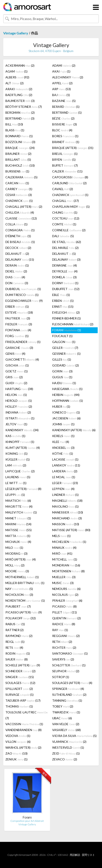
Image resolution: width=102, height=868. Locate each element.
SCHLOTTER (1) (69, 665)
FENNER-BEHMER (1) (66, 318)
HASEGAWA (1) (67, 389)
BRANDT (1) (66, 142)
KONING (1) (16, 453)
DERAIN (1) (17, 265)
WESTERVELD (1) (68, 747)
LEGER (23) (65, 483)
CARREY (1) (19, 189)
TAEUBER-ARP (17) (23, 700)
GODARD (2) (66, 365)
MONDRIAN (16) (66, 565)
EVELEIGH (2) (66, 312)
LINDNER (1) (65, 495)
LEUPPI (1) (15, 495)
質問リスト (88, 855)
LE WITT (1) (16, 483)
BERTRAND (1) (67, 112)
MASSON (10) (66, 524)
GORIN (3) (62, 371)
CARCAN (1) (17, 183)
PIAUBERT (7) (18, 606)
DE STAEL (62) (67, 242)
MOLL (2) (15, 565)
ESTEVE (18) (19, 312)
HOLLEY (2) (19, 406)
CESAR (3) (19, 195)
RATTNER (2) (15, 630)
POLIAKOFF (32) (21, 618)
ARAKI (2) (19, 89)
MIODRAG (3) (16, 553)
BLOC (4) (62, 130)
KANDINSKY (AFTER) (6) (74, 430)
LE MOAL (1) (64, 477)
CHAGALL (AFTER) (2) (24, 207)
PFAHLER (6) (67, 600)
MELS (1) (61, 536)
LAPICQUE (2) (20, 471)
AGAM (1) (16, 71)
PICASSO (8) (64, 606)
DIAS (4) (15, 277)
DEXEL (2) (16, 271)
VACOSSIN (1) (24, 724)
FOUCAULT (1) (62, 336)
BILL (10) (14, 124)
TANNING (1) (67, 700)
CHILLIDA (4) (20, 212)
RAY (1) (60, 630)
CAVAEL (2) (63, 189)
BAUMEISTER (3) (20, 101)
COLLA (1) (16, 224)
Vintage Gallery (16, 33)
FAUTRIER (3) (18, 318)
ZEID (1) (66, 753)
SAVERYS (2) (63, 659)
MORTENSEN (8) (68, 571)
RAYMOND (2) (19, 636)
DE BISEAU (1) (20, 242)
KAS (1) (15, 436)
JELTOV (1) (16, 424)
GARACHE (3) (19, 348)
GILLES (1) (62, 359)
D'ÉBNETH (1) (18, 236)
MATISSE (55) (19, 530)
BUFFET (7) (65, 165)
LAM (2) (16, 465)
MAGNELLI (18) (67, 501)
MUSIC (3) (63, 583)
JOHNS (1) (63, 424)
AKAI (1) (61, 71)
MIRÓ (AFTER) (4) (21, 559)
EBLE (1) (61, 295)
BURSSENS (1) (17, 171)
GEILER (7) (65, 348)
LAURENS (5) (18, 477)
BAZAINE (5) (64, 101)
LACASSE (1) (65, 459)
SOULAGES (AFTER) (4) (72, 683)
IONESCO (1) (66, 412)
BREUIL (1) (65, 154)
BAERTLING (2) (19, 95)
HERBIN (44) (66, 395)
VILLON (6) (18, 742)
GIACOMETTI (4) (22, 359)
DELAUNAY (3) (66, 259)
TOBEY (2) (63, 706)
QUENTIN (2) (66, 618)
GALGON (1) (64, 342)
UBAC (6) (62, 718)
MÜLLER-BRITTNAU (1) (25, 583)
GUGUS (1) (62, 377)
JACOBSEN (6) (66, 418)
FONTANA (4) (18, 330)
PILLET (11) (65, 612)
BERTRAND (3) (20, 118)
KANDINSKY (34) (22, 430)
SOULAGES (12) (20, 683)
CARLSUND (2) (69, 183)
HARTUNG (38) (19, 389)
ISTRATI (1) (20, 418)
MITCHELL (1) (65, 559)
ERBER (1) (17, 307)
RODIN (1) (18, 653)
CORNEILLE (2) (69, 230)
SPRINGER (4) (68, 689)
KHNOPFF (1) (20, 442)
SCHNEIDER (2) (20, 671)
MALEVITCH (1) (21, 512)
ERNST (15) (63, 307)
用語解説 (75, 855)
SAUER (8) (17, 659)
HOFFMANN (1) (68, 401)
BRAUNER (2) (18, 154)
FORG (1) (17, 336)
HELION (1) (16, 395)
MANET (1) (18, 518)
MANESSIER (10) (68, 512)
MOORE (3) (17, 571)
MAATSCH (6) (18, 501)
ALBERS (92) (17, 77)
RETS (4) (14, 648)
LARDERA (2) (65, 471)
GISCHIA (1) (17, 365)
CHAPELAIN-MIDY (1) (71, 207)
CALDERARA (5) (21, 177)
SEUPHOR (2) (66, 671)
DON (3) (17, 283)
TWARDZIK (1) (66, 712)
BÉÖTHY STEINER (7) (24, 107)
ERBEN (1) (63, 301)
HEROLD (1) (19, 401)
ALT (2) (15, 83)
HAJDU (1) (64, 383)
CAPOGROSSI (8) (70, 177)
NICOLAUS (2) (65, 595)
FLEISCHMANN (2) (73, 324)
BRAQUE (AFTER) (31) (73, 148)
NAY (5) (19, 589)
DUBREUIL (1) (23, 289)
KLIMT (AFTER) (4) (23, 448)
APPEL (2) (62, 83)
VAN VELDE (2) (66, 724)
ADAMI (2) (64, 65)
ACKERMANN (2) (20, 65)
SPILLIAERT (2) (19, 689)
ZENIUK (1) (16, 759)
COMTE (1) (64, 224)
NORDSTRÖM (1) (25, 600)
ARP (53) (62, 89)
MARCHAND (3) (67, 518)
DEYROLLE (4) (65, 271)
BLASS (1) (15, 130)
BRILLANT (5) (18, 160)
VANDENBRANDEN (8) (23, 730)
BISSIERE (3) (65, 124)
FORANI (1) (67, 330)
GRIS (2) (14, 377)
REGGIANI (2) (66, 636)
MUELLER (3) (64, 577)
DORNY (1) (65, 283)
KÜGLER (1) (18, 459)
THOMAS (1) (19, 706)
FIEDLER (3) (19, 324)
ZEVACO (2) (65, 759)
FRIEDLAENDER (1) (23, 342)
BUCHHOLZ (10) (20, 165)
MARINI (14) (18, 524)
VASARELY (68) (66, 730)
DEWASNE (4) (65, 265)
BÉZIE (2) (63, 118)
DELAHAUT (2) (17, 254)
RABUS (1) (15, 624)
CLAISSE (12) (21, 218)
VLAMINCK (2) (69, 742)
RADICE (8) (64, 624)
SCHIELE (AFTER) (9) (23, 665)
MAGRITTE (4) (19, 506)
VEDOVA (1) (18, 736)
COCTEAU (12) (66, 218)
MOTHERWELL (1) (22, 577)
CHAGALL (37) (66, 201)
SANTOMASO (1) (70, 653)
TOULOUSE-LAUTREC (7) (27, 715)
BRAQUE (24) (20, 148)
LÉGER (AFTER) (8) (23, 489)
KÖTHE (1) (63, 453)
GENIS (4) (15, 354)
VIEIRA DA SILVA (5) (74, 736)
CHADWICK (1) (70, 195)
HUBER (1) (61, 406)
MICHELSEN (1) (69, 542)
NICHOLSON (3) (19, 595)
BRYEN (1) (64, 160)
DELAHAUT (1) (64, 254)
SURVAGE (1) (19, 695)
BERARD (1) (66, 107)
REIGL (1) (15, 642)
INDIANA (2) (18, 412)
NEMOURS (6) (66, 589)
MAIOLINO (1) (65, 506)
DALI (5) (63, 236)
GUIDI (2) (16, 383)
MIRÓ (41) (62, 553)
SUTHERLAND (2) (69, 695)
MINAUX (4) (64, 548)
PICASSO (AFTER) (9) (24, 612)
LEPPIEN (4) (63, 489)
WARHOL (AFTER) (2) (23, 747)
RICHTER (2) (64, 648)
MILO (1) (14, 548)
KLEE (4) (61, 442)
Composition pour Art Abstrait (27, 821)
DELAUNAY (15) (20, 259)
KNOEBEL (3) (63, 448)
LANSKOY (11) (66, 465)
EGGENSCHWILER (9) (24, 301)
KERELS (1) (63, 436)
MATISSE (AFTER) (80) (71, 530)
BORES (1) (65, 136)
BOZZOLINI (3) (20, 142)
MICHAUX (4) (18, 542)
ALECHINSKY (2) (68, 77)
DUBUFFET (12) (66, 289)
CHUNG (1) (65, 212)
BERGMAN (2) (20, 112)
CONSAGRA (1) (20, 230)
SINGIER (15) (20, 677)
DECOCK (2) (18, 248)
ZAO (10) (16, 753)
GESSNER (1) (66, 354)
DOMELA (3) (64, 277)
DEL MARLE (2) (65, 248)
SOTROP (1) (61, 677)
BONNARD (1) (19, 136)
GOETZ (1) (17, 371)
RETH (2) (62, 642)
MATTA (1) (18, 536)
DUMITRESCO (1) (22, 295)
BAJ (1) (61, 95)
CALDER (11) (67, 171)
